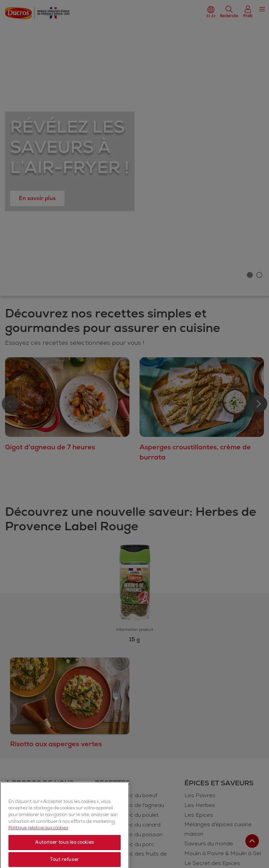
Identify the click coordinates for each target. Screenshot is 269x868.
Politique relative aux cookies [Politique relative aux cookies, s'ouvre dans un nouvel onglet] (38, 841)
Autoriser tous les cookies (65, 856)
